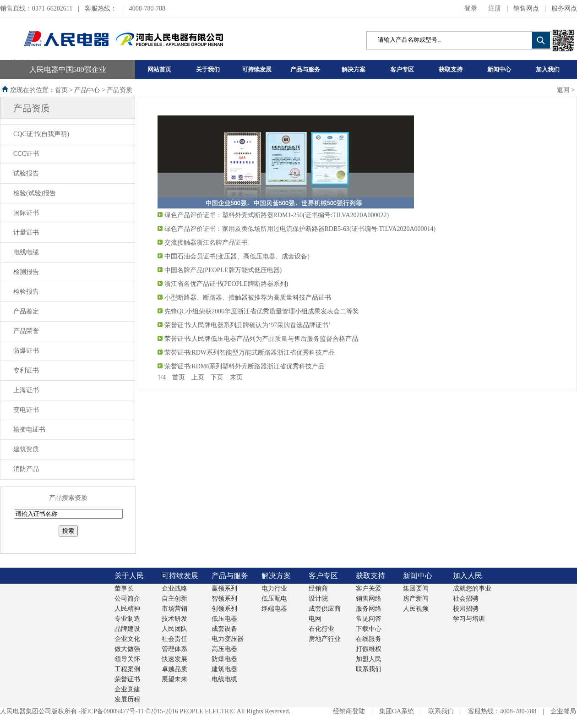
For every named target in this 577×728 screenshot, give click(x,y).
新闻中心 (499, 69)
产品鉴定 (26, 311)
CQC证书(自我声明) (41, 134)
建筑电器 (224, 669)
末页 (236, 377)
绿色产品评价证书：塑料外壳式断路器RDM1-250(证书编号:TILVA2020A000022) (277, 215)
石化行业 (321, 629)
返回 (563, 90)
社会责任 (174, 639)
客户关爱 (369, 588)
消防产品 (26, 469)
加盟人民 (369, 659)
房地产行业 (325, 639)
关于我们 (208, 69)
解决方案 (354, 69)
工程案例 (127, 669)
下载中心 (369, 629)
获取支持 (451, 69)
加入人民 (468, 576)
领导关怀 (127, 659)
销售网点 (526, 8)
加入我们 (548, 69)
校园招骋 (466, 609)
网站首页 (159, 69)
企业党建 (127, 689)
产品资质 (32, 108)
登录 (471, 8)
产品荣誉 (26, 331)
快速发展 (174, 659)
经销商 (318, 588)
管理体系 (174, 649)
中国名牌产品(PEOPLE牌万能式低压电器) (223, 270)
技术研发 (174, 619)
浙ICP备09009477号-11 (112, 711)
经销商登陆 (349, 711)
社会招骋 (466, 599)
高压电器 (224, 649)
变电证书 (26, 410)
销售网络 (369, 599)
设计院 (318, 599)
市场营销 (174, 609)
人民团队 (174, 629)
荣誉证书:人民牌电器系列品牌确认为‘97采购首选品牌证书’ (248, 325)
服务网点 (564, 8)
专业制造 (127, 619)
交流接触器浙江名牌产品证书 (206, 243)
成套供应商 (325, 609)
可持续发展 (257, 69)
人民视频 (416, 609)
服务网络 (369, 609)
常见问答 (369, 619)
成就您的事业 (472, 588)
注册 (495, 8)
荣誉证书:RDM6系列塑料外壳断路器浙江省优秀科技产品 (245, 366)
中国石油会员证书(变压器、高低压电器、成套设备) (237, 256)
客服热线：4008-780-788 (502, 711)
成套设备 (224, 629)
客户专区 (402, 69)
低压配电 (274, 599)
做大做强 (127, 649)
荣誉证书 (127, 679)
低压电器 (224, 619)
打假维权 (369, 649)
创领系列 (224, 609)
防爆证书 (26, 351)
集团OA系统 (397, 711)
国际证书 (26, 213)
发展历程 (127, 699)
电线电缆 (26, 252)
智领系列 (224, 599)
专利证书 (26, 370)
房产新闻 (416, 599)
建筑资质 (26, 449)
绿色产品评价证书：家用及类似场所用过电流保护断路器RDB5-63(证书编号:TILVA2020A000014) (300, 229)
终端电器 (274, 609)
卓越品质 (174, 669)
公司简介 (127, 599)
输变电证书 (29, 430)
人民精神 (127, 609)
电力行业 (274, 588)
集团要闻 (416, 588)
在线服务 (369, 639)
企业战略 (174, 588)
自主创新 (174, 599)
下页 (217, 377)
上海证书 (26, 390)
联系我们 (369, 669)
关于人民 (129, 576)
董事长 (124, 588)
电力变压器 (228, 639)
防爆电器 (224, 659)
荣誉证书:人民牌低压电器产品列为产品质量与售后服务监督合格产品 (261, 339)
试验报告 (26, 173)
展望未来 (174, 679)
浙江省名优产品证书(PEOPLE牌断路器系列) (226, 284)
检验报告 (26, 292)
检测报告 (26, 272)
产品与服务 (305, 69)
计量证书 (26, 233)
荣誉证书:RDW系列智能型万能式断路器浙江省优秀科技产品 (250, 353)
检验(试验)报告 (35, 193)
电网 (315, 619)
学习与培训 (469, 619)
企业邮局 (563, 711)
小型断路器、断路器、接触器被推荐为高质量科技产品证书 (248, 298)
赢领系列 (224, 588)
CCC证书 (26, 154)
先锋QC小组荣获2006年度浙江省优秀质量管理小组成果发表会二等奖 (262, 311)
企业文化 (127, 639)
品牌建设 (127, 629)
